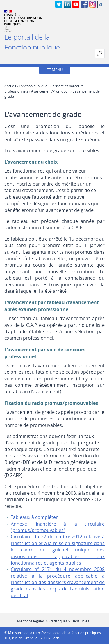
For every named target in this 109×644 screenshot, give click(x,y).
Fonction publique (33, 86)
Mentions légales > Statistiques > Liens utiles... (54, 621)
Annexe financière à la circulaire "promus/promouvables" (58, 527)
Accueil (10, 86)
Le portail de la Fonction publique (32, 42)
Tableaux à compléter (34, 517)
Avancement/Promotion (50, 91)
